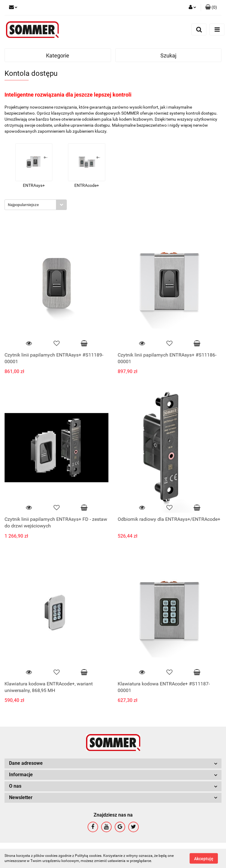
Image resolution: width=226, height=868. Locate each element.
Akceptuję (204, 858)
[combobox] (36, 205)
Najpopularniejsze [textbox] (23, 205)
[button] (211, 8)
